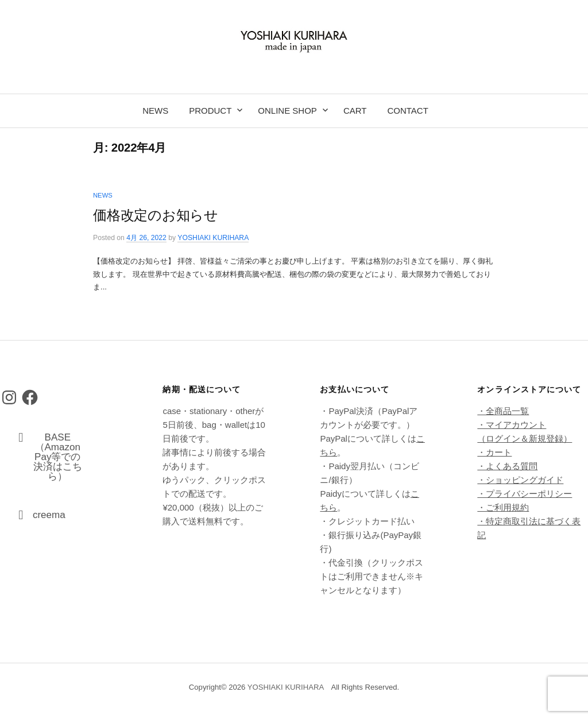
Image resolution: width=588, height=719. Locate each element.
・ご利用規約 (503, 507)
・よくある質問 (507, 466)
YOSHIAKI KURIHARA (286, 687)
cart (355, 111)
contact (407, 111)
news (155, 111)
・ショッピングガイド (520, 480)
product (210, 111)
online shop (287, 111)
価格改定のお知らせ (156, 215)
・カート (494, 452)
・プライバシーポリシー (525, 494)
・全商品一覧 (503, 411)
